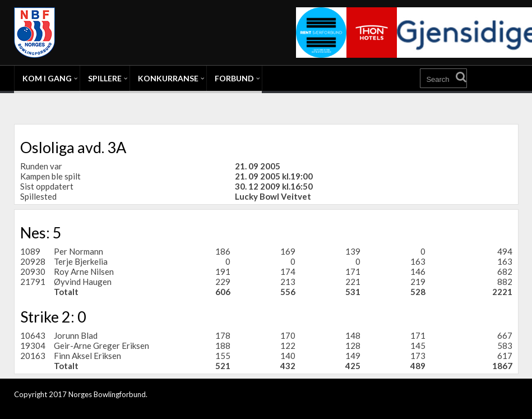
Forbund (234, 78)
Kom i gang (47, 78)
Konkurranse (168, 78)
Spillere (105, 78)
